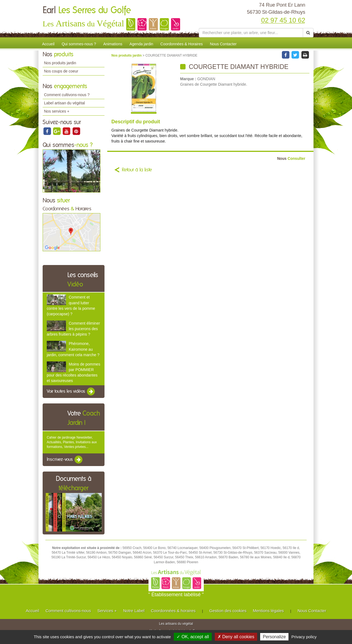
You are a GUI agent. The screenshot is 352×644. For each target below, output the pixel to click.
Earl (87, 10)
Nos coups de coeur (61, 71)
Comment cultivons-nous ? (67, 95)
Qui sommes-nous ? (79, 44)
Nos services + (57, 111)
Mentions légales (269, 611)
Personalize (274, 637)
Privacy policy (304, 637)
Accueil (48, 44)
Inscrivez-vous (65, 460)
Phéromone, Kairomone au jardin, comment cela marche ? (73, 349)
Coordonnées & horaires (173, 611)
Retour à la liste (137, 170)
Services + (107, 611)
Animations (113, 44)
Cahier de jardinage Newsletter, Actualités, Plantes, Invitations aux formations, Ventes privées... (72, 442)
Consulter (291, 159)
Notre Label (134, 611)
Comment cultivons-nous (68, 611)
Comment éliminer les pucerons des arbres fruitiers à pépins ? (73, 329)
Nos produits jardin (60, 63)
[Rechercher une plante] (251, 33)
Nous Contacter (223, 44)
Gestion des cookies (228, 611)
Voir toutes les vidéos (71, 392)
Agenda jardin (141, 44)
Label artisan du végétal (64, 103)
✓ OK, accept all (193, 637)
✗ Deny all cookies (236, 637)
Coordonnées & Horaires (182, 44)
